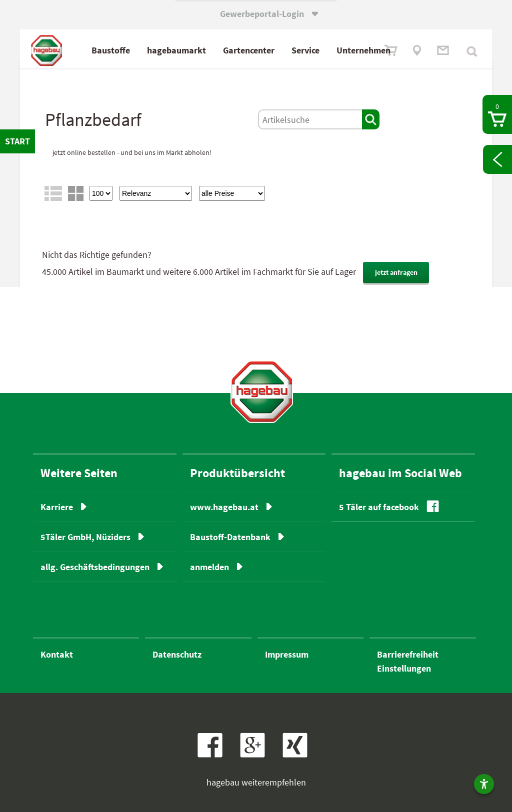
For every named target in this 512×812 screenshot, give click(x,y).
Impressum (287, 654)
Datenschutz (177, 654)
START (17, 141)
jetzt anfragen (396, 272)
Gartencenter (249, 50)
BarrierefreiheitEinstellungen (408, 661)
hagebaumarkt (176, 50)
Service (305, 50)
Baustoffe (111, 50)
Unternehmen (363, 50)
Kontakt (57, 654)
